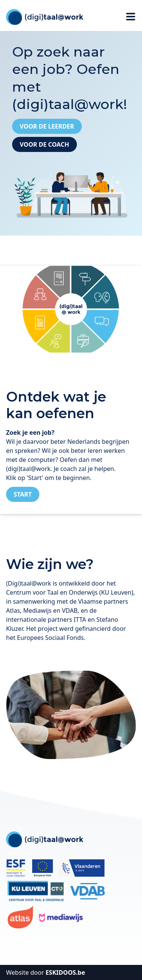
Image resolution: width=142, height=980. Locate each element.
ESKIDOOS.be (65, 972)
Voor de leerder (47, 126)
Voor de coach (44, 144)
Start (23, 494)
